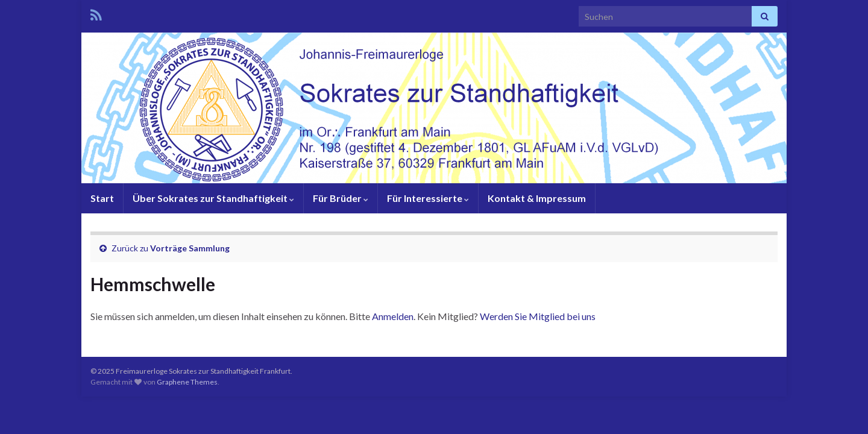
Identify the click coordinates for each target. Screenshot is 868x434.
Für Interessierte (428, 198)
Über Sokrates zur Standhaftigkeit (213, 198)
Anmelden (393, 316)
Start (102, 198)
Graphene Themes (187, 382)
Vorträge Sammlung (190, 248)
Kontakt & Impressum (537, 198)
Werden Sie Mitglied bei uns (538, 316)
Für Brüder (341, 198)
